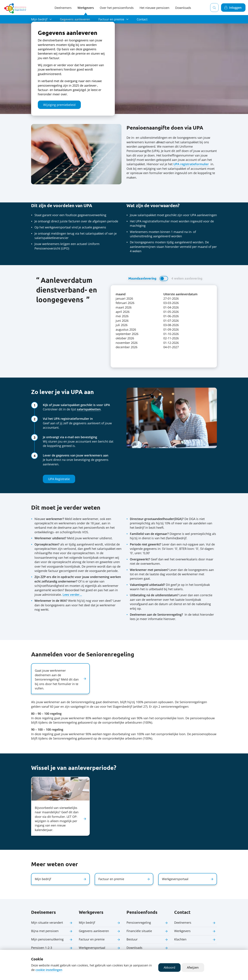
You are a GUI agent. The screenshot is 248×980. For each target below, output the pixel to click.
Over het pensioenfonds (117, 8)
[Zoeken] (214, 8)
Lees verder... (72, 595)
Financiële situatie (139, 931)
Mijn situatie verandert (47, 923)
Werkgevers (86, 8)
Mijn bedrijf (39, 19)
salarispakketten (89, 409)
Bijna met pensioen (45, 931)
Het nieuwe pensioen (154, 8)
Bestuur (132, 939)
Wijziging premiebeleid (59, 105)
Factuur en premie (111, 19)
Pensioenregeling (139, 923)
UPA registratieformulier (191, 164)
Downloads (134, 948)
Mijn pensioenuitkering (47, 939)
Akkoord (169, 967)
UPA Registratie (59, 479)
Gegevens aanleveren (75, 19)
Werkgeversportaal (92, 948)
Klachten (180, 939)
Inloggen (235, 8)
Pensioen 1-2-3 (42, 948)
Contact (142, 19)
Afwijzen (193, 967)
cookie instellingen (49, 970)
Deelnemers (63, 8)
